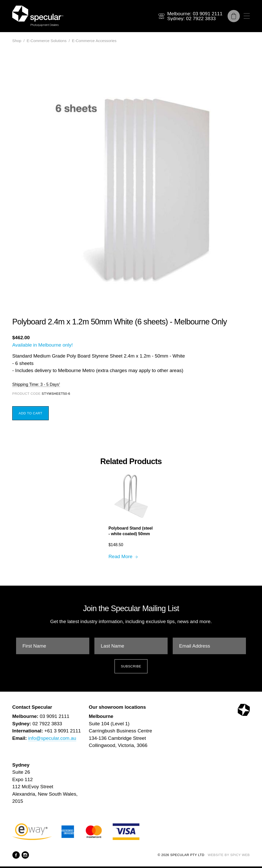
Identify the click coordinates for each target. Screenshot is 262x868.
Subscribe (131, 666)
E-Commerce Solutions (47, 41)
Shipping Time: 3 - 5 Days (36, 384)
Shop (17, 41)
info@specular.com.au (52, 738)
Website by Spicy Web (229, 855)
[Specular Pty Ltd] (38, 16)
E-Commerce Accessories (94, 41)
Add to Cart (30, 413)
